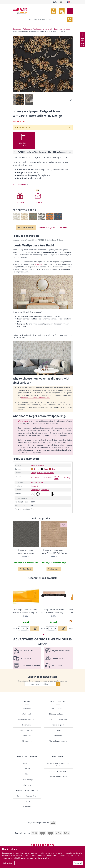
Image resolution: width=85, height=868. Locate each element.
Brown (55, 469)
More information (19, 184)
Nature (40, 473)
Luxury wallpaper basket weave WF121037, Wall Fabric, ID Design (54, 552)
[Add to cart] (34, 629)
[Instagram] (82, 45)
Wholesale (58, 736)
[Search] (70, 20)
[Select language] (70, 2)
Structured (45, 490)
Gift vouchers (27, 741)
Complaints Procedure (58, 719)
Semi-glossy (36, 490)
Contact (27, 769)
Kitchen (42, 478)
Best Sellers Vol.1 (38, 482)
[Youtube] (82, 39)
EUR (62, 2)
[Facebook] (82, 34)
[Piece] (23, 629)
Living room (57, 478)
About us (27, 763)
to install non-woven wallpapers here (36, 398)
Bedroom (50, 478)
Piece (15, 628)
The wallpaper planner (58, 741)
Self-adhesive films (27, 730)
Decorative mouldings (27, 719)
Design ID (35, 486)
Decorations (27, 725)
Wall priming (23, 421)
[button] (54, 11)
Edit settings (8, 863)
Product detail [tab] (26, 228)
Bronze (37, 469)
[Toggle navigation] (70, 11)
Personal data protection (27, 796)
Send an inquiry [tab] (47, 228)
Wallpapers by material (43, 29)
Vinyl (33, 465)
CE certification (58, 730)
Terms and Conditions (58, 709)
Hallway (67, 478)
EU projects (27, 807)
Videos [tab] (63, 228)
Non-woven (40, 465)
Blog (27, 774)
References (27, 785)
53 (32, 498)
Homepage (17, 29)
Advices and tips (27, 780)
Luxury (34, 473)
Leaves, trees (49, 473)
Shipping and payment (58, 714)
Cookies (27, 801)
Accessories (27, 736)
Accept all (78, 863)
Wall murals (27, 714)
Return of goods (58, 725)
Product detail (26, 569)
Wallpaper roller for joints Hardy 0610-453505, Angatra (26, 611)
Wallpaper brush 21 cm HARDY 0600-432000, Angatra (54, 611)
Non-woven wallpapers (62, 29)
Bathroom (35, 478)
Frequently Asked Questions (27, 790)
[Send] (58, 684)
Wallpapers (27, 29)
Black (46, 469)
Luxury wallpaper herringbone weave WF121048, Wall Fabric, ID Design (26, 552)
